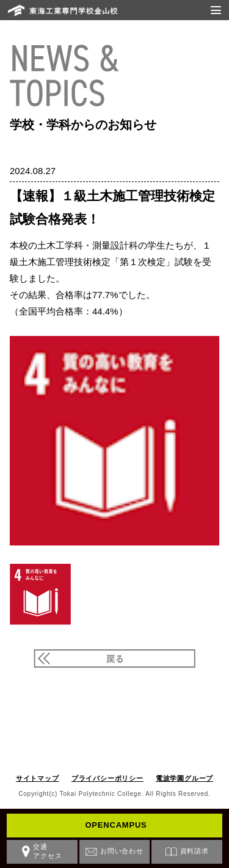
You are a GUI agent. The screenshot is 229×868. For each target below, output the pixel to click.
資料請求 (194, 851)
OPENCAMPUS (116, 825)
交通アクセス (47, 851)
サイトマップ (38, 778)
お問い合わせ (122, 851)
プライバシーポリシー (107, 778)
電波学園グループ (184, 778)
